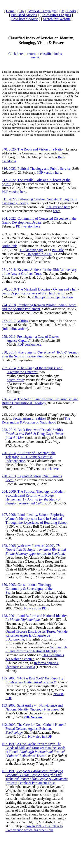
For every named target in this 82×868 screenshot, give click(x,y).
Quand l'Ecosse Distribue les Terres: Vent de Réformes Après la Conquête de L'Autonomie (37, 635)
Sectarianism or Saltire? (29, 418)
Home (10, 11)
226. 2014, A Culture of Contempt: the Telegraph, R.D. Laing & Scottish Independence (29, 457)
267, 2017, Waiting (15, 321)
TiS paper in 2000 (39, 254)
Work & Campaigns (43, 11)
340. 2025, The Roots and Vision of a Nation (33, 149)
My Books (69, 11)
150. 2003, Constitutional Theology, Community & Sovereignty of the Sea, (27, 589)
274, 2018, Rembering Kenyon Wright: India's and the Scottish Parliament (40, 307)
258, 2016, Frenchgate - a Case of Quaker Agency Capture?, (30, 339)
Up (22, 11)
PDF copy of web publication (52, 297)
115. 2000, (32, 680)
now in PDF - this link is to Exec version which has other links (34, 828)
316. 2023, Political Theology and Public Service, (37, 169)
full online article (15, 329)
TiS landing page (31, 250)
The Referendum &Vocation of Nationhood (36, 420)
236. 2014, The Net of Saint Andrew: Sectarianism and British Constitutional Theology (40, 401)
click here (52, 469)
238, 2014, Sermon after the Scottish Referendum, (40, 354)
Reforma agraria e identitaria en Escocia (32, 665)
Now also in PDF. (36, 608)
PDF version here (49, 172)
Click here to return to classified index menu (35, 55)
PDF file (58, 250)
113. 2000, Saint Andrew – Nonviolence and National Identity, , (32, 707)
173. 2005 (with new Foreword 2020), (34, 550)
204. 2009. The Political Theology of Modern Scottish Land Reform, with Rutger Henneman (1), (34, 497)
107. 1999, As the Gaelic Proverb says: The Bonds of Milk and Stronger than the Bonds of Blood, (34, 750)
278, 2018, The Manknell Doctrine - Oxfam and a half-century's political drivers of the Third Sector (40, 291)
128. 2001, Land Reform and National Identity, (35, 618)
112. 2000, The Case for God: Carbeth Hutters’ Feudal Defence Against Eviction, (34, 729)
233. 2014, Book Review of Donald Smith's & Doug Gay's (33, 434)
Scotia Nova (15, 380)
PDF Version (33, 717)
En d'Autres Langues (56, 15)
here (56, 211)
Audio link (9, 246)
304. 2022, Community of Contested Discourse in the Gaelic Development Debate (39, 220)
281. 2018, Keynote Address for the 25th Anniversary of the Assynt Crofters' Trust (39, 272)
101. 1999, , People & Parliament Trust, (35, 777)
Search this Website (57, 19)
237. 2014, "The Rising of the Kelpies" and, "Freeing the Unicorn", (32, 370)
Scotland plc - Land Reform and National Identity (37, 649)
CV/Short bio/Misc (25, 19)
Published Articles (24, 15)
